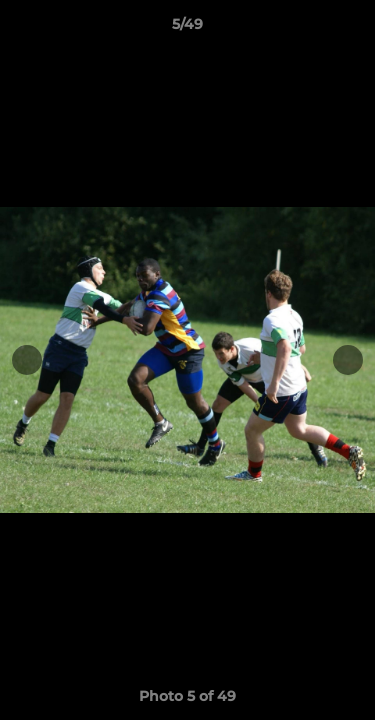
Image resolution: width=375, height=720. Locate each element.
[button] (351, 29)
